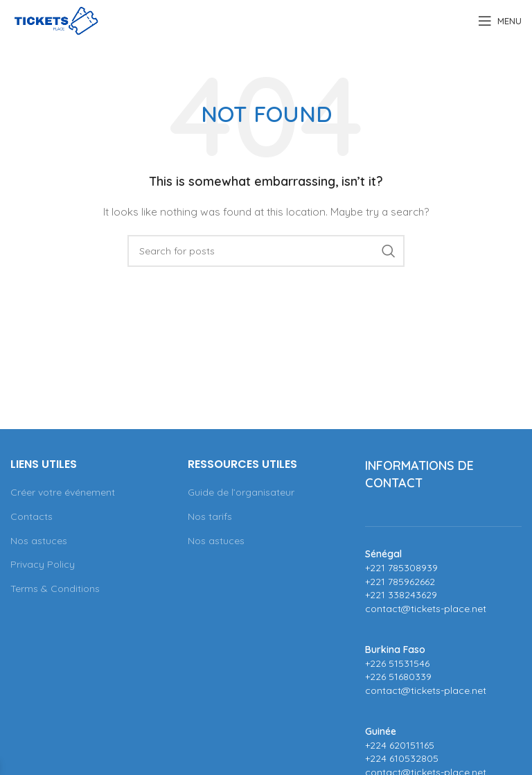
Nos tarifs (210, 516)
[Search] (266, 251)
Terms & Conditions (55, 589)
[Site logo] (56, 20)
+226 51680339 (398, 677)
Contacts (32, 516)
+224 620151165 (400, 745)
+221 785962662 (400, 582)
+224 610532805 (402, 758)
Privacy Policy (43, 564)
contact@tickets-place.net (426, 609)
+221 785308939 (401, 568)
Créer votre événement (63, 492)
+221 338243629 (401, 595)
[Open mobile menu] (500, 21)
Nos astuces (39, 541)
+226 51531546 (397, 663)
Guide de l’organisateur (241, 492)
